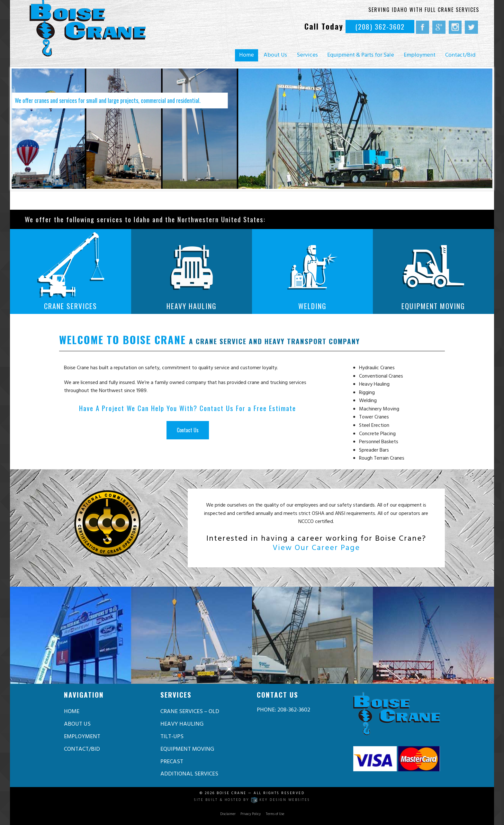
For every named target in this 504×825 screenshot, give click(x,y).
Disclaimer (228, 814)
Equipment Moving (187, 749)
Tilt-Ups (172, 737)
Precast (172, 762)
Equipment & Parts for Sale (361, 55)
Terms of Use (275, 814)
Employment (420, 55)
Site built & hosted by (252, 800)
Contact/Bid (460, 55)
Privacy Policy (251, 814)
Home (247, 55)
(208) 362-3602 (380, 27)
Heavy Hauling (182, 724)
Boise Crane (232, 793)
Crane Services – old (190, 712)
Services (307, 55)
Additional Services (189, 774)
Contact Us (188, 430)
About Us (275, 55)
